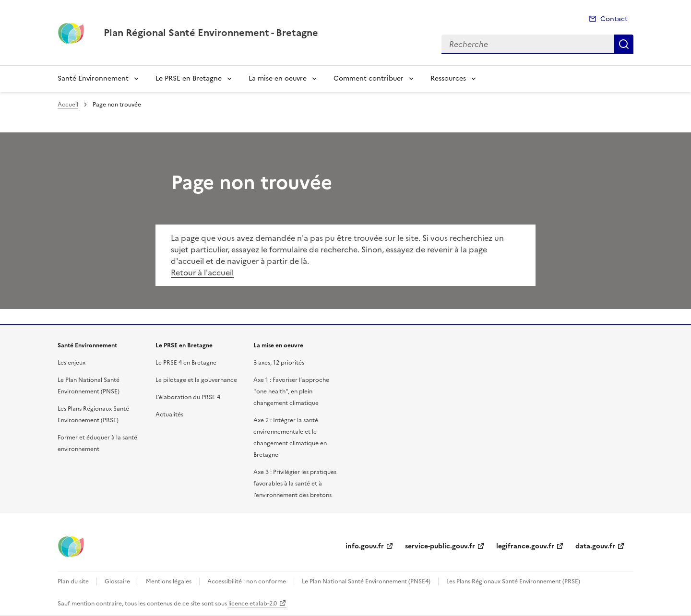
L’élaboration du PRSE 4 (188, 397)
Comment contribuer (369, 78)
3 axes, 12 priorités (279, 363)
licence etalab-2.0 (253, 604)
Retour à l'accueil (202, 272)
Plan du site (73, 581)
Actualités (169, 415)
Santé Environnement (93, 78)
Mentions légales (169, 581)
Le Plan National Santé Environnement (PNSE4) (366, 581)
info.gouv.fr (365, 546)
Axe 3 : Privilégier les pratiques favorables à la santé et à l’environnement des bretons (295, 484)
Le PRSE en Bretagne (189, 78)
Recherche (624, 44)
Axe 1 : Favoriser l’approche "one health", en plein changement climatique (291, 391)
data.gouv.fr (595, 546)
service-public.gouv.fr (440, 546)
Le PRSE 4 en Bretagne (186, 363)
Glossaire (117, 581)
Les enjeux (71, 363)
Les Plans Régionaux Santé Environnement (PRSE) (513, 581)
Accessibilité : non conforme (247, 581)
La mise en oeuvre (278, 78)
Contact (614, 19)
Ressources (448, 78)
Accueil (68, 105)
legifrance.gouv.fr (525, 546)
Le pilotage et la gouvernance (196, 380)
